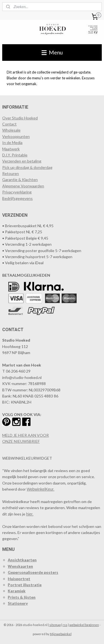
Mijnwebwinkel (61, 634)
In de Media (12, 142)
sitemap (55, 625)
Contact (9, 124)
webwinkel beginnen (84, 625)
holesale (13, 130)
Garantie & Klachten (20, 180)
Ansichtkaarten (22, 560)
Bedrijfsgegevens (17, 198)
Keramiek (17, 591)
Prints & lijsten (22, 597)
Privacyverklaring (17, 192)
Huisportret (19, 579)
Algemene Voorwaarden (23, 186)
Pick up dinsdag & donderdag (27, 167)
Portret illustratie (25, 585)
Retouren (11, 173)
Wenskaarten (20, 566)
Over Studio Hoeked (20, 118)
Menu (52, 52)
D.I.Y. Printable (15, 155)
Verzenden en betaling (22, 161)
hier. (30, 514)
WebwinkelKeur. (40, 489)
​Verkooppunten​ (16, 136)
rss (65, 625)
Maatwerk (11, 149)
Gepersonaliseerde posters (33, 572)
